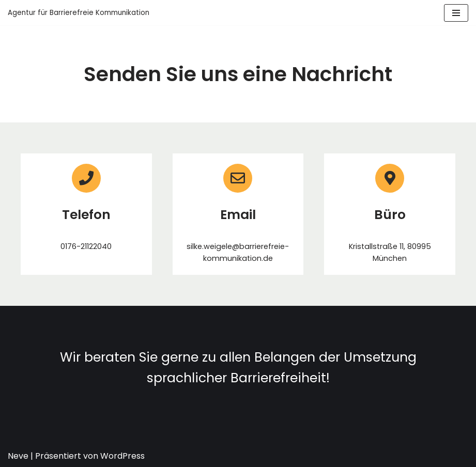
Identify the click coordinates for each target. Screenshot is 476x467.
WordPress (122, 456)
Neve (18, 456)
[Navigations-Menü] (456, 13)
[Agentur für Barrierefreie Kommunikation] (79, 13)
